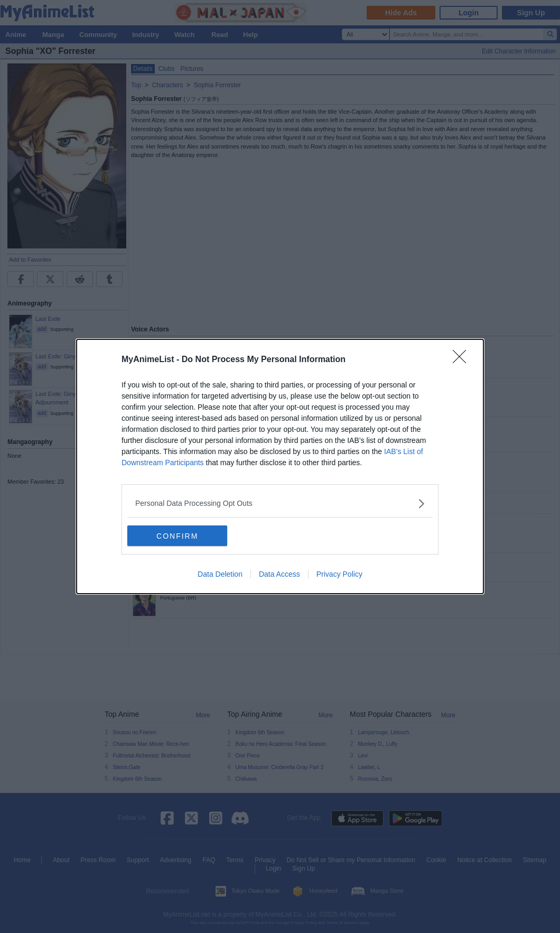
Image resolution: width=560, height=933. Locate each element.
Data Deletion (220, 575)
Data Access (279, 575)
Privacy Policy (339, 575)
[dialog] (280, 467)
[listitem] (280, 504)
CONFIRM (177, 536)
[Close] (463, 360)
